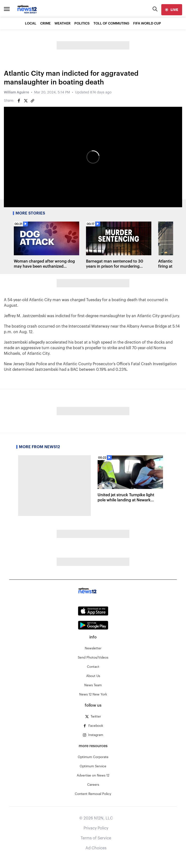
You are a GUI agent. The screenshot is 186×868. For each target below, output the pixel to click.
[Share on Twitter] (26, 101)
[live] (172, 10)
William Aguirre (16, 92)
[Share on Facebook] (19, 101)
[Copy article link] (32, 101)
